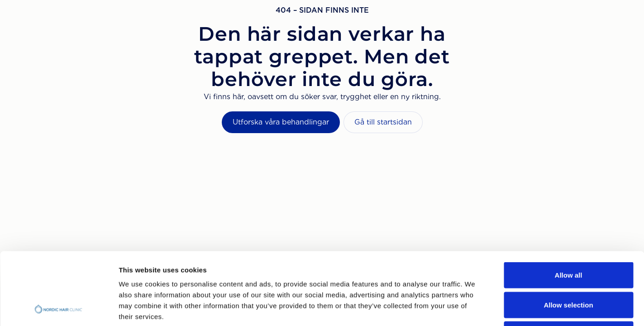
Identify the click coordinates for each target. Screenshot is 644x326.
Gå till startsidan (383, 122)
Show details (475, 308)
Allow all (569, 207)
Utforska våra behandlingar (281, 122)
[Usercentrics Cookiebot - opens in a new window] (59, 308)
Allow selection (568, 237)
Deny (569, 266)
